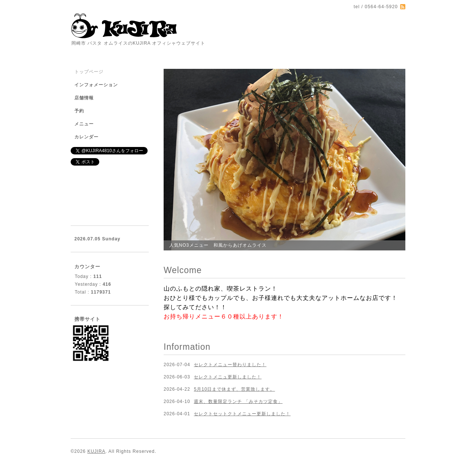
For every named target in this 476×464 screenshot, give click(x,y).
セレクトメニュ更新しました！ (228, 377)
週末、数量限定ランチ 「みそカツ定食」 (238, 401)
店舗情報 (84, 98)
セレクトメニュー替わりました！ (230, 365)
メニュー (84, 124)
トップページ (89, 72)
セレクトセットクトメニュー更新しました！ (242, 414)
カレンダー (86, 137)
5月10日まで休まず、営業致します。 (234, 389)
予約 (79, 111)
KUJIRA (97, 451)
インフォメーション (96, 85)
